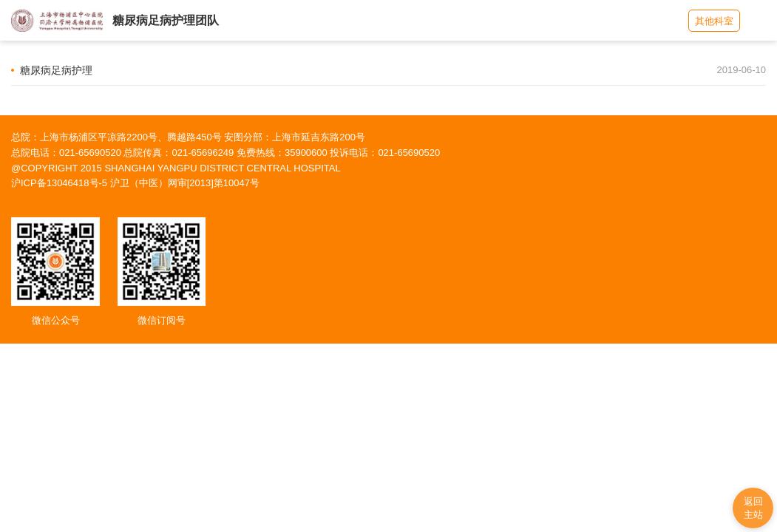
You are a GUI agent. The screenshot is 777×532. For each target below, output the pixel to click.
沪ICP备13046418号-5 (59, 183)
